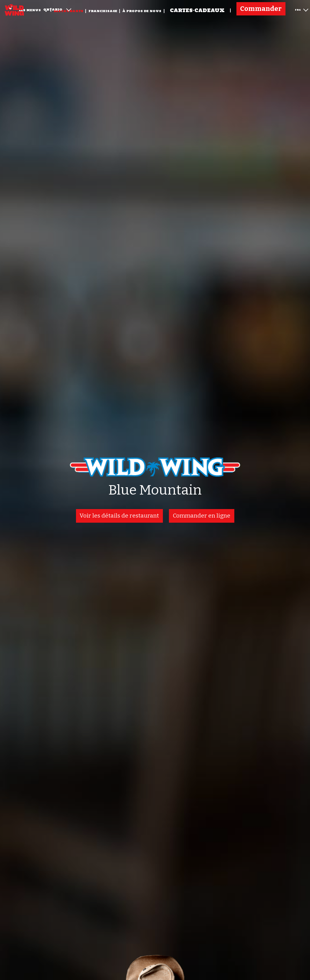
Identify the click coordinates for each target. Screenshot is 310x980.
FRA (302, 9)
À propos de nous (142, 11)
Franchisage (103, 11)
